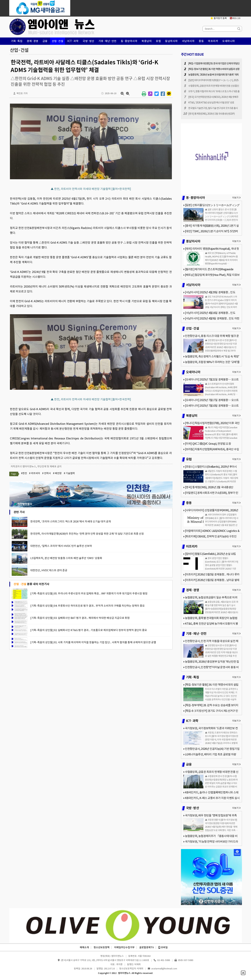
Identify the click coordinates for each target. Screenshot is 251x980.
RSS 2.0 (235, 18)
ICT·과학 (73, 41)
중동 (201, 41)
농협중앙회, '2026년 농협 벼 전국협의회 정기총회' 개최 (213, 75)
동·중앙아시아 (129, 41)
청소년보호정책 (102, 947)
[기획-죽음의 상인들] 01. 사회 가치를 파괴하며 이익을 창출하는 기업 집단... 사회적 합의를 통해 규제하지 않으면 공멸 (93, 642)
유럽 (158, 41)
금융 (45, 41)
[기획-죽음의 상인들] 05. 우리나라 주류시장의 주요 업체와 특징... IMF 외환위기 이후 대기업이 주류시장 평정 (89, 593)
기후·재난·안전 (108, 41)
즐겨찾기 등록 (219, 18)
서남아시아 (188, 41)
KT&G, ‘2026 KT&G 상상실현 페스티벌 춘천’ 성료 (211, 103)
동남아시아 (171, 41)
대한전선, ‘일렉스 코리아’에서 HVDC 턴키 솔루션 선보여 (61, 546)
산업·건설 (58, 41)
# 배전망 (57, 473)
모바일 (163, 947)
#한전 (24, 473)
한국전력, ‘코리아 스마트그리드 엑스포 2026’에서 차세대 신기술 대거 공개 (71, 521)
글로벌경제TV (147, 947)
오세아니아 (229, 41)
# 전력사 (47, 473)
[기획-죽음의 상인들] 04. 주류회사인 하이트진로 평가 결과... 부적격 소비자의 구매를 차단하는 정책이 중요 (88, 606)
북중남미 (147, 41)
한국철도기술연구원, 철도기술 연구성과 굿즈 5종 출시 (213, 108)
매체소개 (84, 947)
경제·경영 (33, 41)
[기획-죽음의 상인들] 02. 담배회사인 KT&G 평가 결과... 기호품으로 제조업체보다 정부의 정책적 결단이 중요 (89, 630)
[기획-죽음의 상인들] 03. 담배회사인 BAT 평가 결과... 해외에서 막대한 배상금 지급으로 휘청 (80, 618)
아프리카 (213, 41)
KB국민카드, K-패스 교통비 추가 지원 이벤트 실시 (212, 798)
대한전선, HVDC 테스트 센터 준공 (49, 570)
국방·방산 (88, 41)
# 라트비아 (35, 473)
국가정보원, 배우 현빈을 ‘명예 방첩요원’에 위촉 (211, 815)
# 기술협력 (69, 473)
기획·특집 (17, 41)
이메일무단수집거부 (124, 947)
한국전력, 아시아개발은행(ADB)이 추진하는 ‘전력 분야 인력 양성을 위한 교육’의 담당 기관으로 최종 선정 (87, 534)
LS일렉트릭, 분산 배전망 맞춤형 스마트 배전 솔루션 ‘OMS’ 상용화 (66, 558)
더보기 (236, 198)
